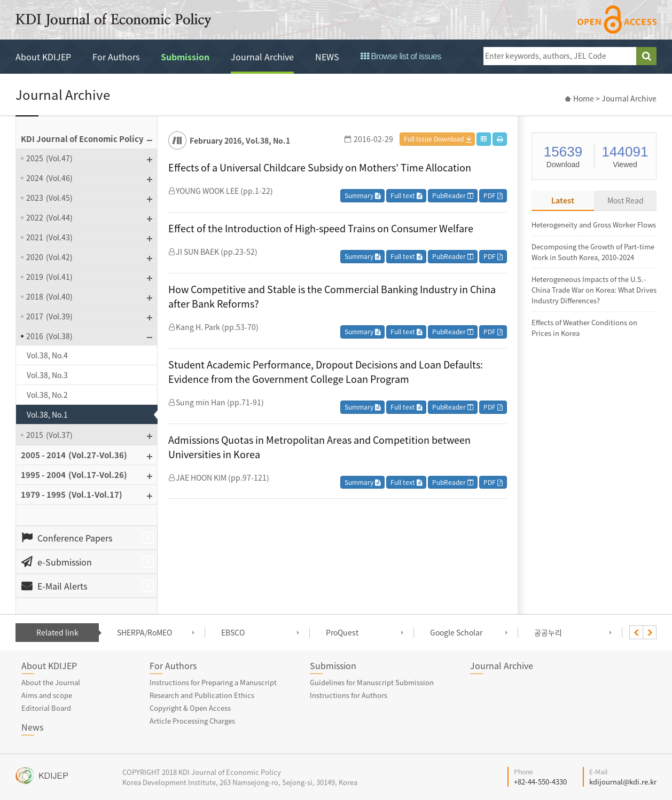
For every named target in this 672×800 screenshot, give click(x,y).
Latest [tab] (563, 200)
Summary (362, 195)
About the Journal (51, 682)
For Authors (116, 57)
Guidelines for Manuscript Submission (372, 682)
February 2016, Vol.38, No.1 (240, 140)
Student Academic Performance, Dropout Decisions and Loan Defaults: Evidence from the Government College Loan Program (326, 372)
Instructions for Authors (349, 695)
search (646, 56)
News (32, 727)
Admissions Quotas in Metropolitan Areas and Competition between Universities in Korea (319, 447)
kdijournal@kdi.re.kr (623, 782)
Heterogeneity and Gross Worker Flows (594, 225)
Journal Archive (262, 57)
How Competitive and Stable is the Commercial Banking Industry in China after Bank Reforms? (332, 296)
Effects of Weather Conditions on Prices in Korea (584, 328)
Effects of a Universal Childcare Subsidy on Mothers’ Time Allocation (320, 167)
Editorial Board (46, 708)
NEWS (327, 57)
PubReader (453, 195)
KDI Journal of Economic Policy (113, 20)
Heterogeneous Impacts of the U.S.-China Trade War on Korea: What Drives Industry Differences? (594, 290)
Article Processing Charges (192, 721)
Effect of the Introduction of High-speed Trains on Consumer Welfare (321, 228)
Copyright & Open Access (190, 708)
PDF (493, 195)
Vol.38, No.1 (47, 414)
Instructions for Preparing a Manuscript (213, 682)
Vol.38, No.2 (47, 395)
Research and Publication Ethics (202, 695)
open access (617, 19)
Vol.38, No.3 (47, 375)
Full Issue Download (434, 139)
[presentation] (636, 632)
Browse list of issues (401, 56)
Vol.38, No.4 (47, 355)
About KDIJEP (43, 57)
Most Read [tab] (626, 200)
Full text (406, 195)
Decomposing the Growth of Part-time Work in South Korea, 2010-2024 (593, 252)
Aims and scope (47, 695)
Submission (185, 57)
